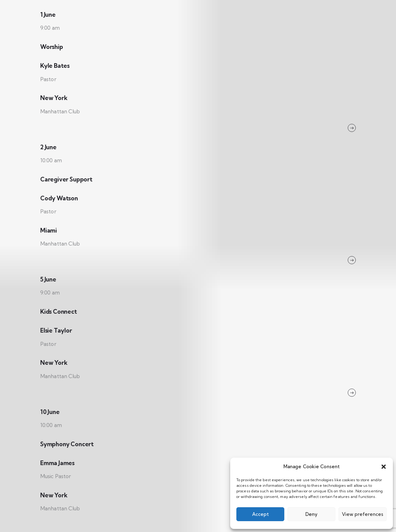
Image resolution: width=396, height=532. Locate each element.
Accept (260, 514)
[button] (384, 467)
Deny (311, 514)
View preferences (363, 514)
